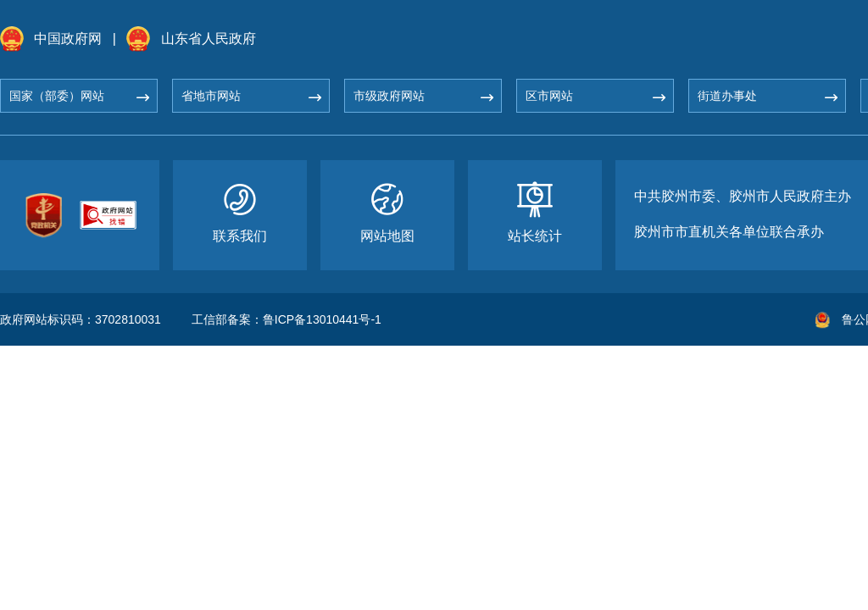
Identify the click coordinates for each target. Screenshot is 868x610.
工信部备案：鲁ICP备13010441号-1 (287, 319)
